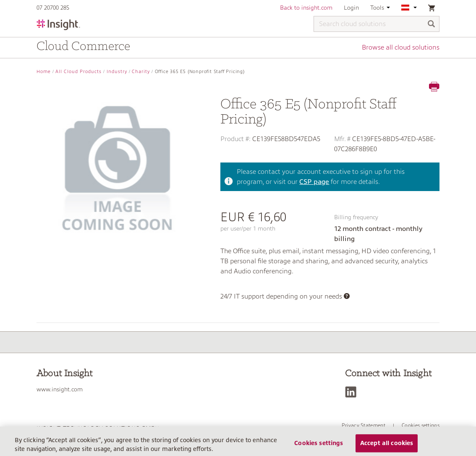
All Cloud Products (78, 72)
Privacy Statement (364, 425)
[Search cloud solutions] (377, 24)
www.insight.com (60, 389)
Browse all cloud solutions (401, 47)
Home (44, 72)
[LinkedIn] (353, 392)
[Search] (432, 25)
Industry (117, 72)
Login (351, 8)
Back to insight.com (306, 8)
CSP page (314, 182)
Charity (141, 72)
